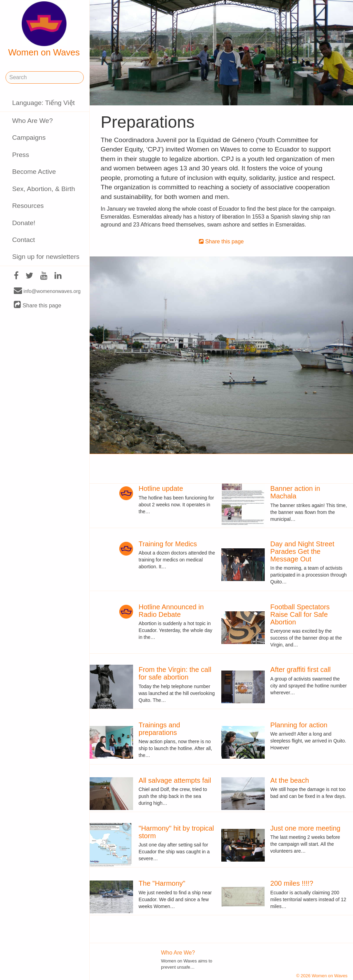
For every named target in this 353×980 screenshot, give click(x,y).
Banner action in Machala (295, 492)
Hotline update (161, 488)
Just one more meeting (305, 828)
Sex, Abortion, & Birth (43, 189)
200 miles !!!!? (292, 883)
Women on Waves (44, 29)
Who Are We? (32, 121)
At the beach (290, 780)
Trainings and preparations (159, 729)
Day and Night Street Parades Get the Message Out (302, 551)
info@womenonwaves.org (47, 291)
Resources (28, 206)
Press (21, 155)
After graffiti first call (300, 670)
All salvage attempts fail (175, 780)
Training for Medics (168, 544)
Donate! (24, 223)
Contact (23, 240)
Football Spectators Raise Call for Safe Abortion (300, 614)
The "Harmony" (162, 883)
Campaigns (29, 138)
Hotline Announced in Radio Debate (171, 611)
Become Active (34, 172)
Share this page (38, 305)
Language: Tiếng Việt (43, 103)
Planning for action (299, 725)
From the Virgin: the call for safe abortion (175, 673)
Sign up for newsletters (46, 257)
